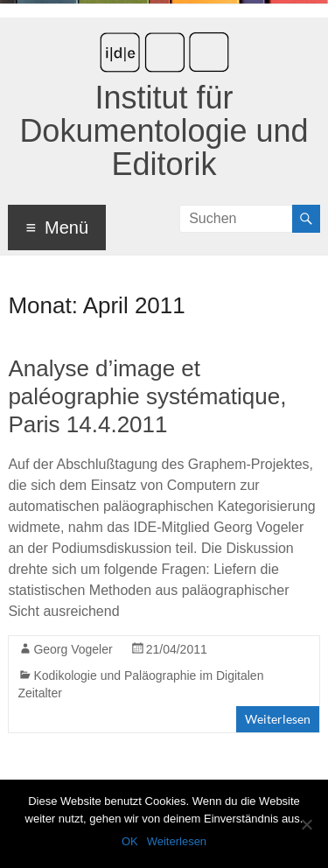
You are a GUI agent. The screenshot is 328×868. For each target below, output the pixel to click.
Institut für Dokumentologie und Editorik (164, 131)
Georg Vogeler (73, 649)
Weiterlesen (278, 719)
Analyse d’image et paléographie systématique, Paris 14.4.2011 (147, 396)
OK (130, 841)
